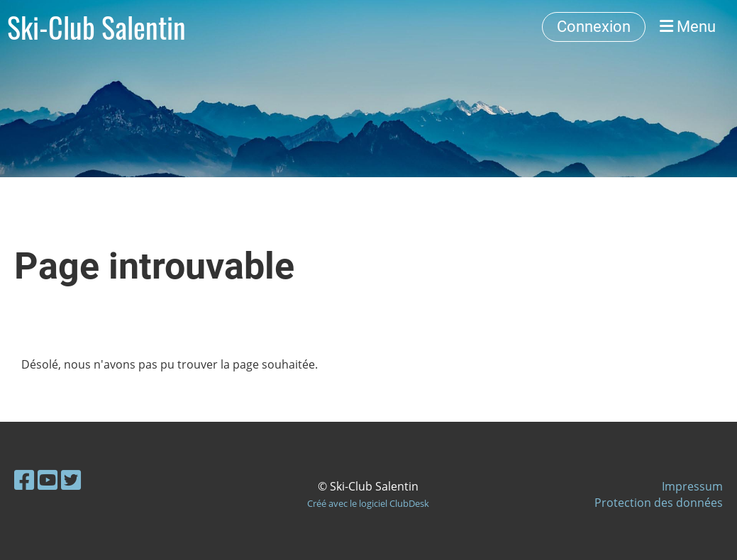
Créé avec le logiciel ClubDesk (368, 503)
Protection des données (659, 503)
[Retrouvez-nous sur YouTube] (48, 480)
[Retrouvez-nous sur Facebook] (24, 480)
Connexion (594, 27)
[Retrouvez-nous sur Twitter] (71, 480)
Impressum (692, 486)
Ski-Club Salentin (96, 27)
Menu (688, 27)
